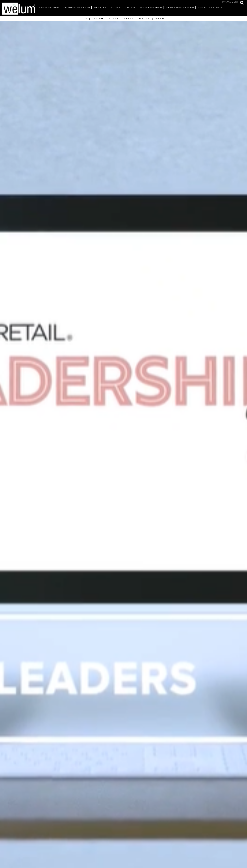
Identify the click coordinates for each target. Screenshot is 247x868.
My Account (230, 2)
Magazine (100, 8)
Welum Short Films (75, 8)
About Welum (48, 8)
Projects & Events (210, 8)
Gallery (130, 8)
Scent (114, 19)
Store (115, 8)
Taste (129, 19)
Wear (160, 19)
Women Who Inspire (179, 8)
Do (85, 19)
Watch (145, 19)
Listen (98, 19)
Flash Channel (150, 8)
